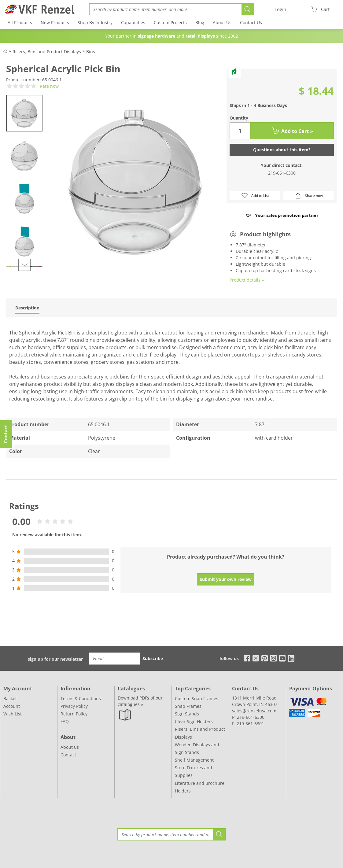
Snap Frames (188, 706)
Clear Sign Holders (194, 721)
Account (12, 706)
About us (70, 747)
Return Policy (74, 714)
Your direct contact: (282, 165)
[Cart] (320, 9)
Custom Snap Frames (197, 698)
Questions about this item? (282, 150)
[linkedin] (291, 658)
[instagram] (273, 658)
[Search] (165, 9)
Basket (10, 698)
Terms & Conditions (81, 698)
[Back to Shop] (5, 51)
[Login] (280, 9)
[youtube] (282, 658)
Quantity (239, 118)
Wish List (13, 714)
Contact (68, 755)
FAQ (65, 721)
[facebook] (245, 658)
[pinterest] (265, 658)
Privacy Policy (74, 706)
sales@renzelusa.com (254, 711)
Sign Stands (187, 714)
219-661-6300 (282, 173)
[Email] (115, 659)
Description (27, 308)
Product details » (247, 280)
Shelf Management (194, 760)
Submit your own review (226, 579)
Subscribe (153, 658)
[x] (256, 658)
